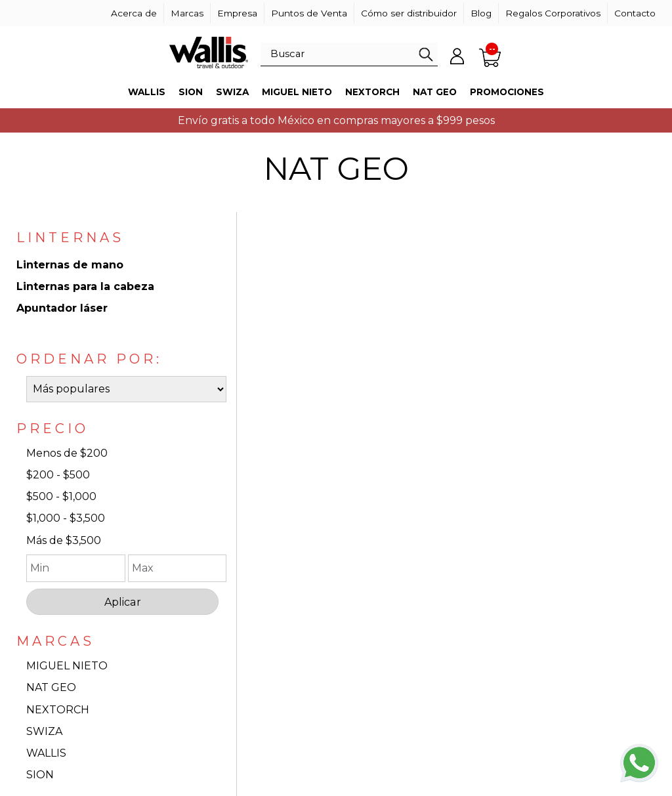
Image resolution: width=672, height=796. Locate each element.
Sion (191, 92)
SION (40, 775)
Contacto (635, 13)
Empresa (237, 13)
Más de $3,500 (64, 540)
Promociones (507, 92)
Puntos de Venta (309, 13)
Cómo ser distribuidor (409, 13)
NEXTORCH (58, 710)
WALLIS (46, 753)
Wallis (147, 92)
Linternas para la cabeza (85, 286)
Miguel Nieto (297, 92)
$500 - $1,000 (61, 496)
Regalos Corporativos (553, 13)
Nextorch (372, 92)
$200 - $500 (58, 475)
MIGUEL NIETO (67, 666)
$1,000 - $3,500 (66, 518)
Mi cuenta (457, 56)
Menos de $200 (67, 453)
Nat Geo (435, 92)
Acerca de (134, 13)
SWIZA (44, 731)
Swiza (232, 92)
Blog (481, 13)
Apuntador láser (62, 308)
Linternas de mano (70, 265)
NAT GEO (51, 687)
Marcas (187, 13)
